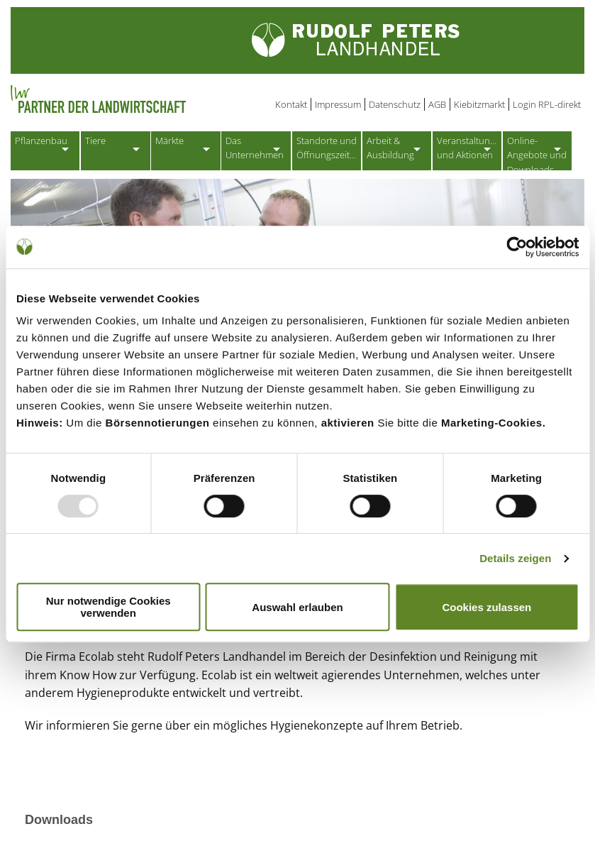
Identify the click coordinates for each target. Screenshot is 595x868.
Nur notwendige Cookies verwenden (109, 607)
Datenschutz (395, 104)
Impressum (338, 104)
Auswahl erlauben (297, 607)
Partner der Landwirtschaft (155, 99)
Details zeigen (515, 558)
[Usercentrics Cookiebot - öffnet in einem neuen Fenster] (517, 247)
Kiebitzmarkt (479, 104)
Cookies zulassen (486, 607)
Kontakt (291, 104)
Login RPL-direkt (547, 104)
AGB (437, 104)
